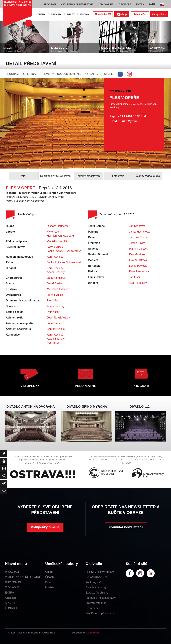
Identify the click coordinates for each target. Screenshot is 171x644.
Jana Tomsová (56, 323)
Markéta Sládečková (59, 289)
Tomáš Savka (137, 243)
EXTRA (9, 593)
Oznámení (92, 608)
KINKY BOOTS (67, 48)
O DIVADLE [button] (125, 4)
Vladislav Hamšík (57, 241)
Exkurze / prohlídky (97, 593)
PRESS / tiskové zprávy (100, 572)
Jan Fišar (135, 277)
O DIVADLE (12, 587)
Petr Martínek (137, 254)
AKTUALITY (92, 74)
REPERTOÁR (30, 74)
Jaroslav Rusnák (139, 237)
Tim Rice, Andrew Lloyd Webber (122, 51)
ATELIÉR (11, 598)
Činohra (50, 577)
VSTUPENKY (30, 386)
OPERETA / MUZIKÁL (117, 45)
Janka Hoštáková (139, 232)
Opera (49, 572)
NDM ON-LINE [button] (106, 4)
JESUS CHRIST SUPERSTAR (124, 48)
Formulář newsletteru (126, 527)
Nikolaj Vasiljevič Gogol (19, 51)
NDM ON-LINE (14, 582)
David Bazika (55, 283)
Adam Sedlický (56, 272)
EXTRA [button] (140, 4)
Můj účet (140, 14)
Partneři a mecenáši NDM (101, 598)
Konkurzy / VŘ (94, 582)
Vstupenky (159, 14)
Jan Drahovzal (138, 226)
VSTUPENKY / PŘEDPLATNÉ (23, 577)
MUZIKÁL (85, 14)
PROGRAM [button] (50, 4)
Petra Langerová (139, 271)
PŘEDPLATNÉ (85, 386)
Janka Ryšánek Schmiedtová (64, 251)
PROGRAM (12, 74)
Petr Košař (53, 312)
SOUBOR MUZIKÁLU (69, 74)
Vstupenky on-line (45, 527)
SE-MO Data (93, 633)
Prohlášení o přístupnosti (100, 613)
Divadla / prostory (96, 587)
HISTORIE (108, 74)
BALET (71, 14)
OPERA (42, 14)
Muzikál (50, 587)
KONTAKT (11, 608)
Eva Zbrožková (138, 260)
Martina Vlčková (139, 249)
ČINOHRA (56, 14)
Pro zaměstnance (96, 603)
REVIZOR (14, 48)
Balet (48, 582)
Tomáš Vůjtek (55, 247)
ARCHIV (10, 603)
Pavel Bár (53, 301)
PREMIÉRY (47, 74)
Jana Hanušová (56, 278)
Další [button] (152, 4)
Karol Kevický (55, 257)
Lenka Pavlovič (138, 266)
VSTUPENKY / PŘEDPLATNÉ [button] (77, 4)
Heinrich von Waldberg (60, 236)
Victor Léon (54, 232)
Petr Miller (53, 343)
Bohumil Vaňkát (56, 329)
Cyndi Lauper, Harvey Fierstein (72, 51)
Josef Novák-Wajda (58, 318)
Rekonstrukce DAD (97, 577)
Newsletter (103, 14)
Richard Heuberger (58, 226)
